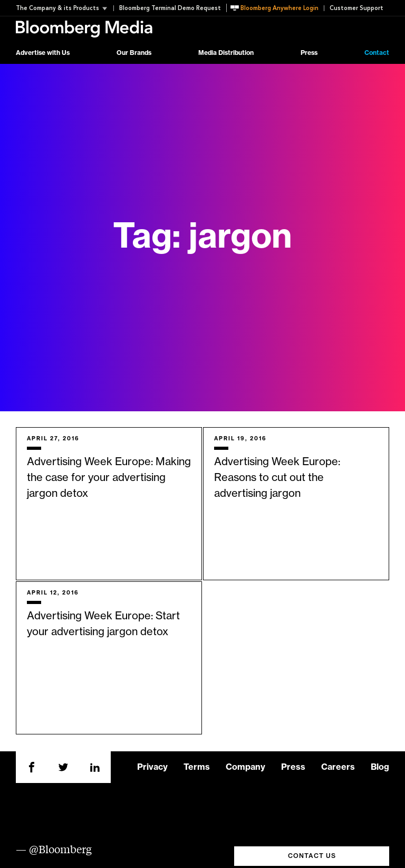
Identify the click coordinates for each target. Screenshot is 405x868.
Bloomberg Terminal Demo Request (170, 8)
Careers (338, 767)
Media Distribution (226, 53)
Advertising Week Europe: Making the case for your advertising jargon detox (109, 478)
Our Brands (134, 53)
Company (245, 767)
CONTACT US (312, 856)
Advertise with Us (43, 53)
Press (309, 53)
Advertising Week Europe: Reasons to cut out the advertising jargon (277, 478)
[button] (65, 8)
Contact (377, 53)
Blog (380, 767)
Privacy (152, 767)
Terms (197, 767)
